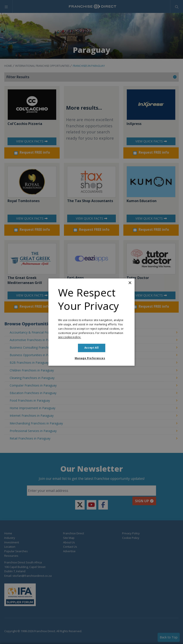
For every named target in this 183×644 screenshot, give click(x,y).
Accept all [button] (92, 348)
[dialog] (91, 322)
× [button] (130, 283)
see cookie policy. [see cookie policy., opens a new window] (70, 337)
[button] (91, 358)
